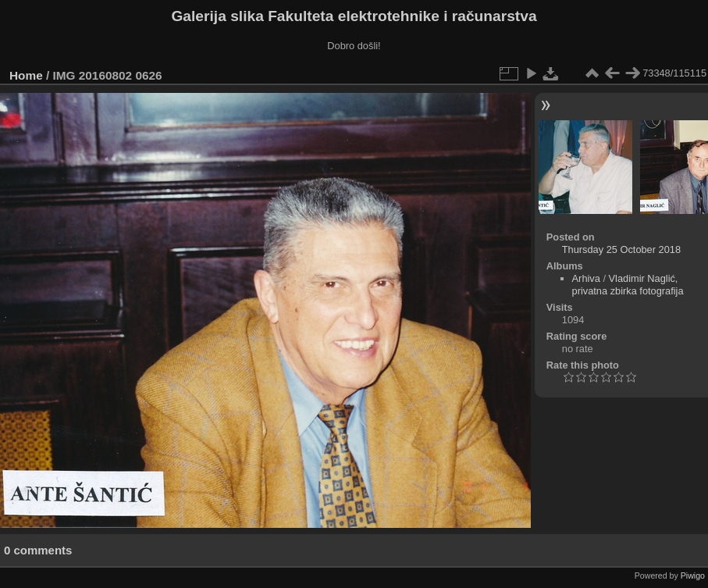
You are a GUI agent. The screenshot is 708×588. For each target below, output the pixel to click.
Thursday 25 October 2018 (621, 249)
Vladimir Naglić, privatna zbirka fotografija (628, 285)
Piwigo (693, 576)
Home (26, 75)
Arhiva (586, 278)
